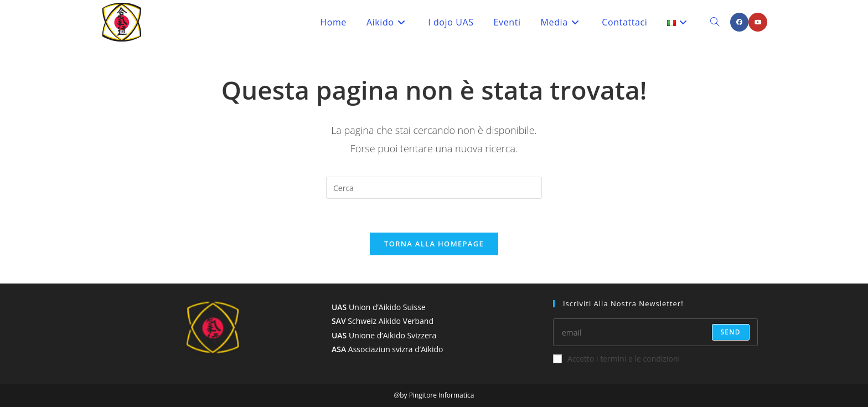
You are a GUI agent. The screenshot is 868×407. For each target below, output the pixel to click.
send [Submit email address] (731, 332)
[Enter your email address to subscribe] (655, 332)
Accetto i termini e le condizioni (616, 359)
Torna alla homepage (434, 244)
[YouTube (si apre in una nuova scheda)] (758, 22)
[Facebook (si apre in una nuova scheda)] (739, 22)
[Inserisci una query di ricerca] (434, 188)
